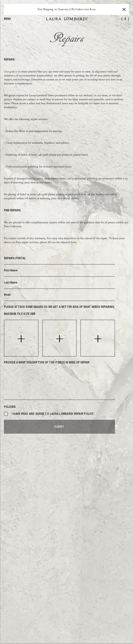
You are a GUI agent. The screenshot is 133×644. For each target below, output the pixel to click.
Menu (7, 19)
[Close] (124, 9)
